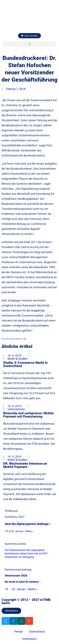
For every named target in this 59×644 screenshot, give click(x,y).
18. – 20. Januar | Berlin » (21, 589)
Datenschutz (37, 632)
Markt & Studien (18, 359)
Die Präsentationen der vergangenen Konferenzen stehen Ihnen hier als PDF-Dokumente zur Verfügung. (26, 554)
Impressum (29, 639)
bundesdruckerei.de (14, 339)
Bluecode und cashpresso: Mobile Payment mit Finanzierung (28, 415)
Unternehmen (16, 409)
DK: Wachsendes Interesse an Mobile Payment (25, 465)
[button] (29, 44)
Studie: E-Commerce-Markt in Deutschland (25, 364)
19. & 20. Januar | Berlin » (19, 531)
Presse (18, 632)
